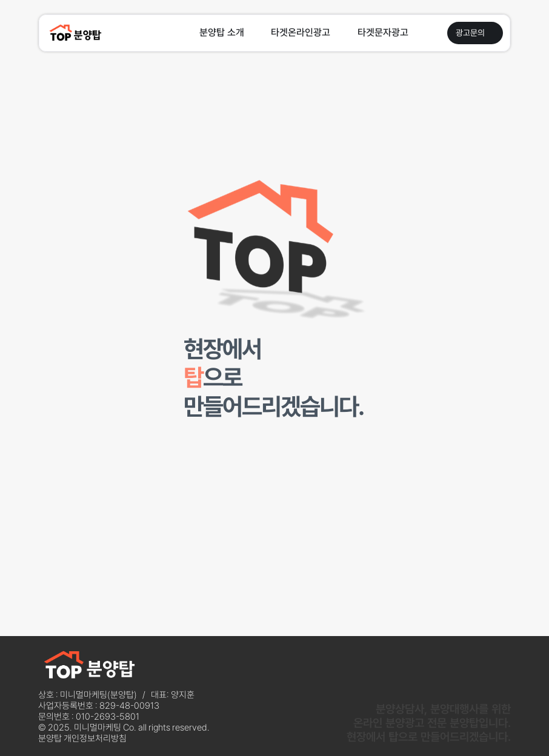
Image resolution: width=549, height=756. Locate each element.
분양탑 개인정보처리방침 (82, 738)
